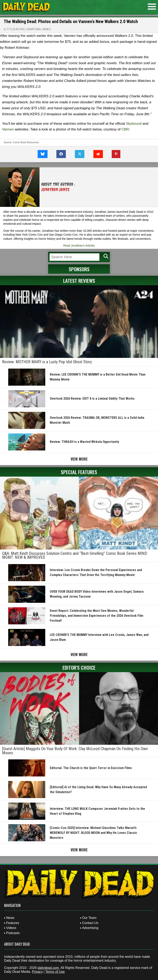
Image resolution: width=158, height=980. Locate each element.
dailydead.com (48, 968)
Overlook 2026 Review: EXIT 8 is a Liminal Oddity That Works (92, 399)
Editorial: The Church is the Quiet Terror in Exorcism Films (91, 768)
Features (13, 923)
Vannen (8, 129)
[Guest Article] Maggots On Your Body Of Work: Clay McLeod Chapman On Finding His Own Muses (75, 751)
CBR (125, 129)
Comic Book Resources (26, 142)
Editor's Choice (79, 667)
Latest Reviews (79, 280)
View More (79, 459)
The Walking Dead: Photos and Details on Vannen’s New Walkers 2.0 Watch (71, 22)
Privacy (37, 972)
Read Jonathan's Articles (79, 246)
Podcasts (13, 933)
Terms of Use (55, 972)
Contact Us (90, 923)
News (10, 918)
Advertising (90, 928)
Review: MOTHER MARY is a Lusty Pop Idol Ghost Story (47, 362)
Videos (11, 928)
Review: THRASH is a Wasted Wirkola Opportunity (84, 442)
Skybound (134, 124)
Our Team (89, 918)
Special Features (79, 472)
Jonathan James (38, 29)
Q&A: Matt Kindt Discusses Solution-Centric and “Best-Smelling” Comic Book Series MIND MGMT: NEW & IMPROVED (75, 555)
